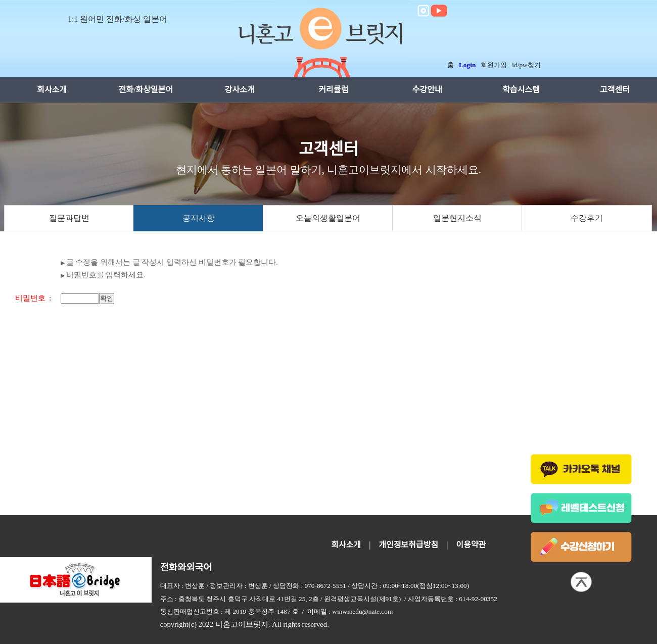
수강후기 (587, 218)
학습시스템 (521, 90)
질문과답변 (69, 218)
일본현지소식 (457, 218)
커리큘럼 (333, 90)
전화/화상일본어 (146, 90)
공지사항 (199, 218)
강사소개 (240, 90)
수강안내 (427, 90)
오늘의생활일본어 (328, 218)
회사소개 (52, 90)
